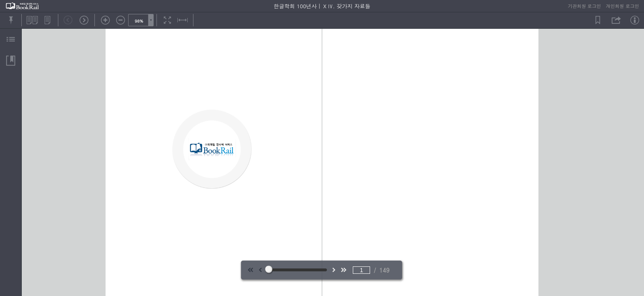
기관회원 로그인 (585, 6)
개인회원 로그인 (622, 6)
